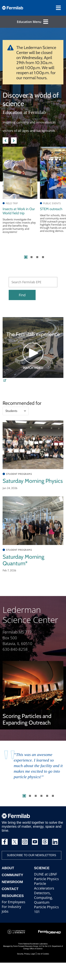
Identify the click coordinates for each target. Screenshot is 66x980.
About (8, 868)
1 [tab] (26, 257)
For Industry (11, 907)
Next (14, 140)
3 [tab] (37, 257)
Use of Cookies (43, 954)
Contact (10, 889)
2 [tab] (32, 257)
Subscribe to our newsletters (32, 855)
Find (22, 295)
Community (12, 875)
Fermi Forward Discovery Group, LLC (28, 946)
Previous (5, 140)
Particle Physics (46, 879)
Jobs (5, 911)
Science (42, 868)
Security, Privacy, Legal (26, 954)
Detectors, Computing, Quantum (43, 898)
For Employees (14, 902)
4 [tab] (43, 257)
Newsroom (12, 882)
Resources (13, 896)
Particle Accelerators (44, 886)
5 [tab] (47, 796)
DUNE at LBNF (46, 874)
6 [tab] (53, 796)
